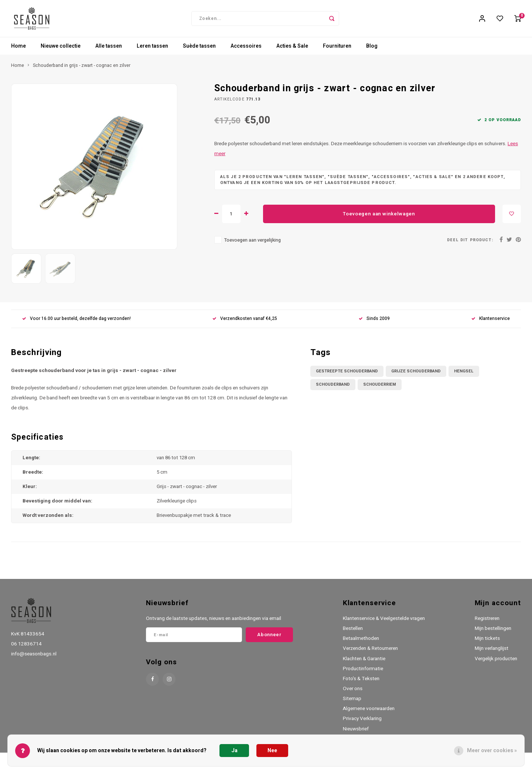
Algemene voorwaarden (369, 712)
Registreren (487, 622)
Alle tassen (109, 50)
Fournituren (337, 50)
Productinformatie (363, 672)
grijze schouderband (416, 375)
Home (18, 50)
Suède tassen (199, 50)
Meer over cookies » (492, 751)
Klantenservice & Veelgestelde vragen (384, 622)
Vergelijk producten (496, 662)
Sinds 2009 (374, 322)
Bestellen (353, 632)
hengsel (464, 375)
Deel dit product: (470, 244)
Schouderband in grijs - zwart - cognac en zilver (82, 69)
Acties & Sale (292, 50)
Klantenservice (491, 322)
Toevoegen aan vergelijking (253, 244)
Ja (234, 751)
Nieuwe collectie (61, 50)
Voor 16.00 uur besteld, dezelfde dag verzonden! (76, 322)
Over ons (353, 692)
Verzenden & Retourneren (370, 652)
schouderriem (380, 388)
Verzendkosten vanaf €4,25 (245, 322)
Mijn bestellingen (493, 632)
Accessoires (246, 50)
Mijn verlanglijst (492, 652)
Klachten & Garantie (364, 662)
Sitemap (352, 702)
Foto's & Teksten (361, 682)
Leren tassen (152, 50)
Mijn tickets (487, 642)
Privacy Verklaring (362, 722)
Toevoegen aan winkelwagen (379, 218)
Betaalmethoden (361, 642)
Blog (372, 50)
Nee (272, 751)
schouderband (333, 388)
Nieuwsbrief (356, 733)
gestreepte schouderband (347, 375)
